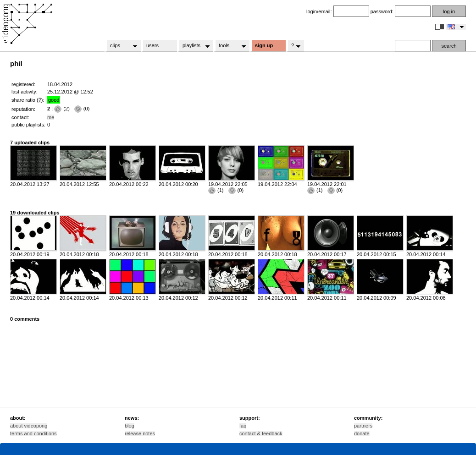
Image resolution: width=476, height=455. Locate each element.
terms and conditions (33, 433)
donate (362, 433)
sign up (264, 45)
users (152, 45)
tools (230, 46)
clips (121, 46)
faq (243, 426)
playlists (193, 46)
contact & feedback (261, 433)
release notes (140, 433)
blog (130, 426)
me (51, 117)
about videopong (29, 426)
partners (363, 426)
